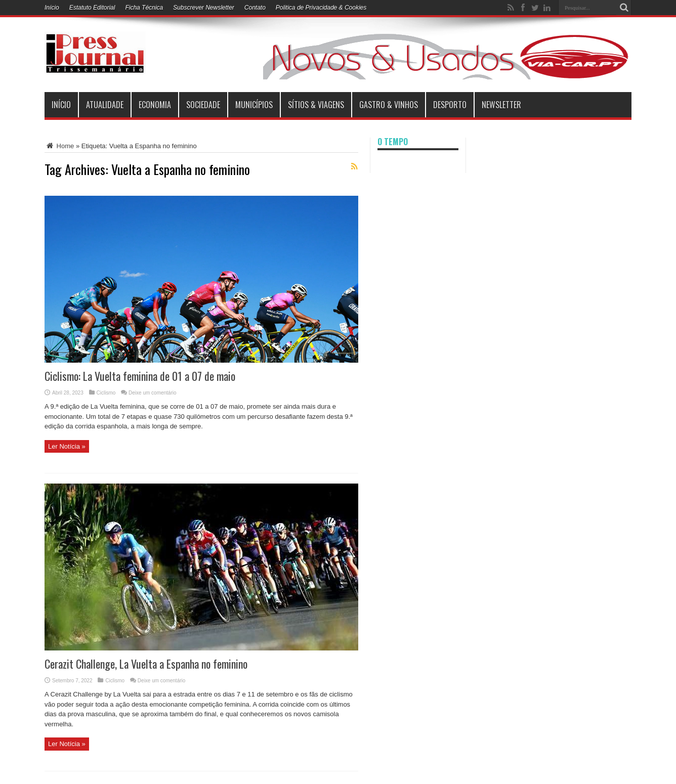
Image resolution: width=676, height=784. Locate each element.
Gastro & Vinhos (389, 105)
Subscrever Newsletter (204, 8)
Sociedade (203, 105)
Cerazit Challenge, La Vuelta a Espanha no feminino (146, 664)
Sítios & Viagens (316, 105)
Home (59, 146)
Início (52, 8)
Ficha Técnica (144, 8)
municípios (254, 105)
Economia (155, 105)
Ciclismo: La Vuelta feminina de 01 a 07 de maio (140, 376)
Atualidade (105, 105)
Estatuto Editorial (92, 8)
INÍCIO (61, 105)
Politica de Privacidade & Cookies (321, 8)
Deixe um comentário (152, 393)
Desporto (450, 105)
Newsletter (501, 105)
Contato (255, 8)
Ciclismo (106, 393)
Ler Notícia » (67, 446)
